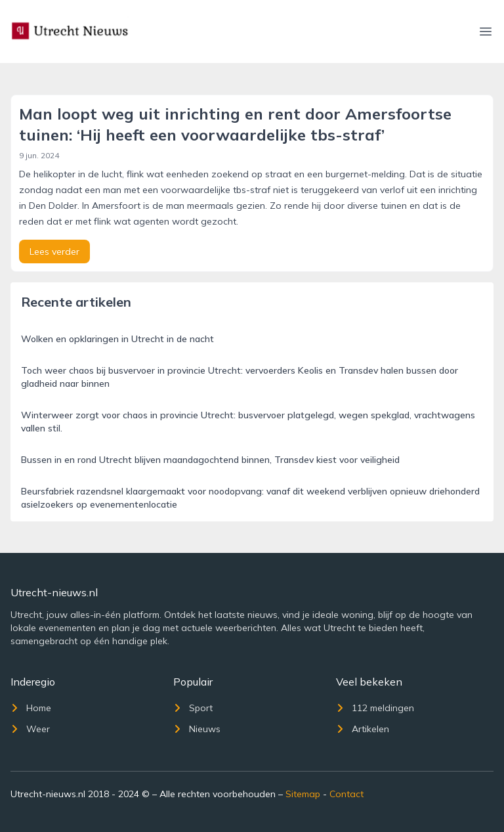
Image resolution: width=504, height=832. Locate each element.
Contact (346, 794)
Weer (30, 729)
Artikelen (363, 729)
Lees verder (54, 252)
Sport (193, 708)
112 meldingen (375, 708)
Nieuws (197, 729)
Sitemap (303, 794)
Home (31, 708)
